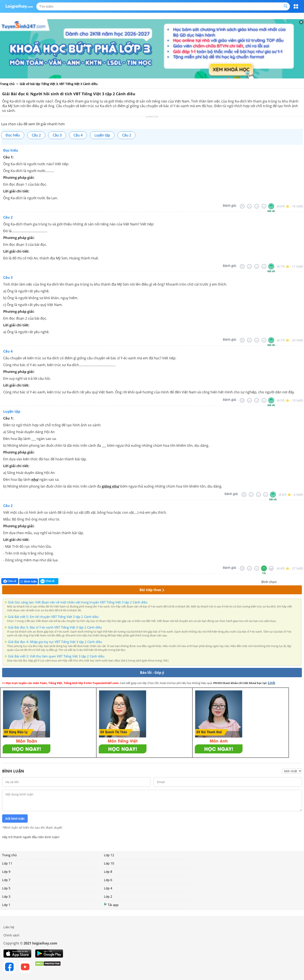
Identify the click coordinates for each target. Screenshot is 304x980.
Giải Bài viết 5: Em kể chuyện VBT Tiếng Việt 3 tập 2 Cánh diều (53, 617)
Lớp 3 (6, 896)
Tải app (111, 905)
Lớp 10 (109, 863)
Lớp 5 (6, 888)
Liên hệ (9, 927)
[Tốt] (264, 206)
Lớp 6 (108, 880)
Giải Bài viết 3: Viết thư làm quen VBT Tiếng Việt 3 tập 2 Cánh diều (56, 656)
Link (272, 683)
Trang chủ (9, 855)
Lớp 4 (108, 888)
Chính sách (11, 935)
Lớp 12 (109, 855)
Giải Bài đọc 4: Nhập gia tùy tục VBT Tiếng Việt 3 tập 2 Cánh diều (55, 642)
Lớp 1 (6, 905)
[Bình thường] (257, 206)
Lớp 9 (6, 872)
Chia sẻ (10, 581)
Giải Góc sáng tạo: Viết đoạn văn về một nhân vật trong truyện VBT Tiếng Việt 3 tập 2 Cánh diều (78, 602)
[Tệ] (249, 206)
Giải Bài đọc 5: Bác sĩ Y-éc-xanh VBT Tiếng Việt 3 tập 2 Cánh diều (55, 627)
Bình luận (29, 581)
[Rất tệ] (242, 206)
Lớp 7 (6, 880)
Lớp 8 (108, 872)
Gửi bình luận (15, 819)
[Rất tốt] (271, 206)
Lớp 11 (7, 863)
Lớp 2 (108, 896)
